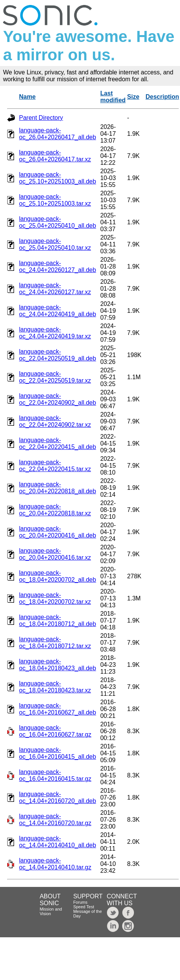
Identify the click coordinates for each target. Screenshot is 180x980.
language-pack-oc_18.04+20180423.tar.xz (55, 687)
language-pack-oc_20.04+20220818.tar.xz (55, 510)
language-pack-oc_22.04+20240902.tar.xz (55, 421)
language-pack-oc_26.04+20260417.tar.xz (55, 156)
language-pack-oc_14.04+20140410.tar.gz (55, 864)
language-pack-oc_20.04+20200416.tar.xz (55, 554)
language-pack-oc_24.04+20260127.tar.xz (55, 289)
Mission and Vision (51, 911)
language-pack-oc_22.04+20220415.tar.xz (55, 466)
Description (162, 97)
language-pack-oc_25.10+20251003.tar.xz (55, 200)
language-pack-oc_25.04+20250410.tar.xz (55, 244)
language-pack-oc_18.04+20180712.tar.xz (55, 643)
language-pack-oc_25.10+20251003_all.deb (57, 178)
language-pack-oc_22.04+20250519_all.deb (57, 355)
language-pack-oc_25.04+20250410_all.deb (57, 222)
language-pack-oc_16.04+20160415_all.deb (57, 753)
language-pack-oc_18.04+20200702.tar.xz (55, 598)
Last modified (113, 97)
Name (27, 97)
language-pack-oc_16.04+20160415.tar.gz (55, 775)
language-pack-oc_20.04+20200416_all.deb (57, 532)
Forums (80, 902)
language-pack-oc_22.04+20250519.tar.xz (55, 377)
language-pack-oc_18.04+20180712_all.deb (57, 620)
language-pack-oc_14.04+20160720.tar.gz (55, 820)
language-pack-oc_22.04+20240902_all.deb (57, 399)
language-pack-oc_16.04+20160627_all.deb (57, 709)
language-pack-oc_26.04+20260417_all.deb (57, 134)
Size (133, 97)
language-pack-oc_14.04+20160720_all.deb (57, 797)
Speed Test (84, 907)
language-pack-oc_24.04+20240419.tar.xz (55, 333)
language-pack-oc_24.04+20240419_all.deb (57, 311)
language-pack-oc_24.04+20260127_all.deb (57, 266)
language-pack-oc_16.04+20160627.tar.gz (55, 731)
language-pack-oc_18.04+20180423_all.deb (57, 665)
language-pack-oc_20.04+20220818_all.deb (57, 488)
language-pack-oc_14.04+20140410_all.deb (57, 842)
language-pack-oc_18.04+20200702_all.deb (57, 576)
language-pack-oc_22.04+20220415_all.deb (57, 443)
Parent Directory (41, 118)
